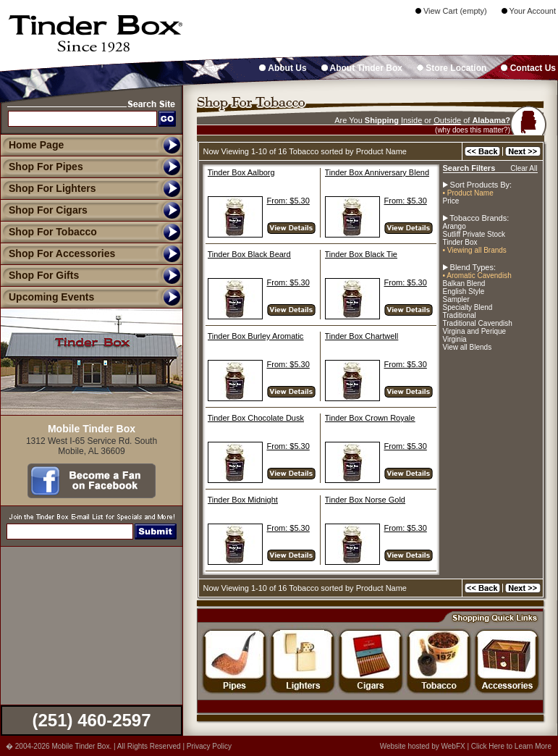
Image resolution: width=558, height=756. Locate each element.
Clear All (524, 168)
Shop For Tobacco (48, 232)
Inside (411, 120)
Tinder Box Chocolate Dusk (256, 418)
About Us (283, 68)
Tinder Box (460, 242)
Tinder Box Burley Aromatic (256, 336)
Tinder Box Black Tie (361, 254)
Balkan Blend (464, 283)
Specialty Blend (468, 307)
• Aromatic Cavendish (477, 276)
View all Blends (468, 347)
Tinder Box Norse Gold (365, 500)
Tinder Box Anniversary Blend (377, 172)
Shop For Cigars (44, 210)
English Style (464, 291)
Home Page (36, 145)
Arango (455, 226)
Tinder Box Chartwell (362, 336)
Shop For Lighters (48, 188)
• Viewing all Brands (475, 250)
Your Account (529, 11)
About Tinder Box (362, 68)
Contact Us (528, 68)
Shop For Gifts (39, 275)
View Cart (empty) (451, 11)
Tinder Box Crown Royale (370, 418)
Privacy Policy (209, 746)
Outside (447, 120)
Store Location (452, 68)
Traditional (460, 315)
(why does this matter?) (473, 130)
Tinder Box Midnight (243, 500)
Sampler (456, 299)
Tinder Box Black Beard (249, 254)
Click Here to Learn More (511, 746)
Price (451, 201)
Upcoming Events (47, 297)
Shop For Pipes (42, 167)
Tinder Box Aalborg (241, 172)
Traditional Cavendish (478, 323)
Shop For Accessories (58, 253)
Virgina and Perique (475, 331)
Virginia (455, 339)
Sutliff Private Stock (474, 234)
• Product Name (468, 193)
